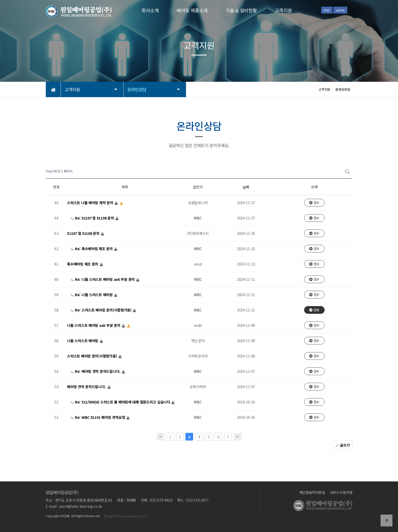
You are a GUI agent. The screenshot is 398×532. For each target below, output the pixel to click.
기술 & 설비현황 (241, 10)
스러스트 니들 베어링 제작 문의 (91, 203)
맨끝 (238, 437)
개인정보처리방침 (312, 492)
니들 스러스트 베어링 (83, 341)
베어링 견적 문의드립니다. (87, 387)
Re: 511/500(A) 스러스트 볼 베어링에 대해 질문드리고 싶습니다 (121, 402)
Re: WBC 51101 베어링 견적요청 (98, 417)
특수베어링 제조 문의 (83, 264)
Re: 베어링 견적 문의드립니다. (96, 371)
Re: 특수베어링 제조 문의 (92, 249)
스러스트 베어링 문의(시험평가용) (92, 356)
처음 (160, 437)
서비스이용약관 (341, 492)
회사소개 (150, 10)
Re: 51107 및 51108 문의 (93, 218)
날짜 (246, 187)
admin (340, 10)
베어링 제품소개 (192, 10)
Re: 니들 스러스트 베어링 (92, 295)
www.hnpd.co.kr (135, 516)
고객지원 (284, 10)
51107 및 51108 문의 (84, 233)
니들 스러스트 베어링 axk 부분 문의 (94, 325)
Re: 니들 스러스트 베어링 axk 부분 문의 (103, 279)
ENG (327, 10)
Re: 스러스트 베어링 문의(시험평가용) (102, 310)
